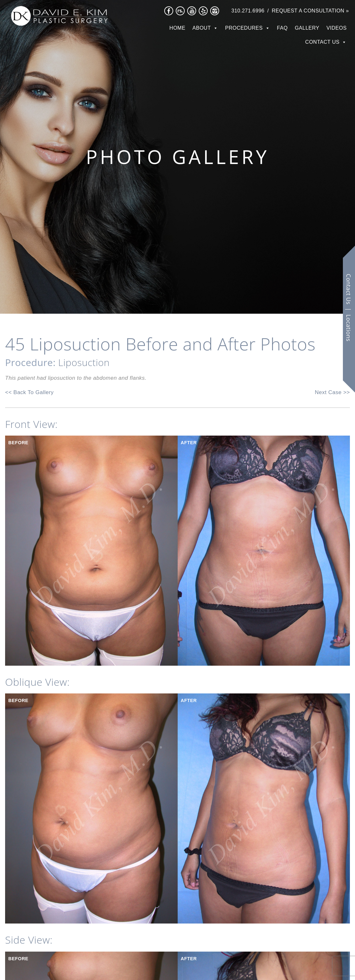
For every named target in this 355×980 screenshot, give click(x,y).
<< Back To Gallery (29, 392)
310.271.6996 (248, 11)
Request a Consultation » (310, 11)
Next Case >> (332, 392)
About (202, 28)
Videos (336, 28)
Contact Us (322, 42)
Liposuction (84, 362)
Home (177, 28)
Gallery (307, 28)
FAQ (282, 28)
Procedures (244, 28)
